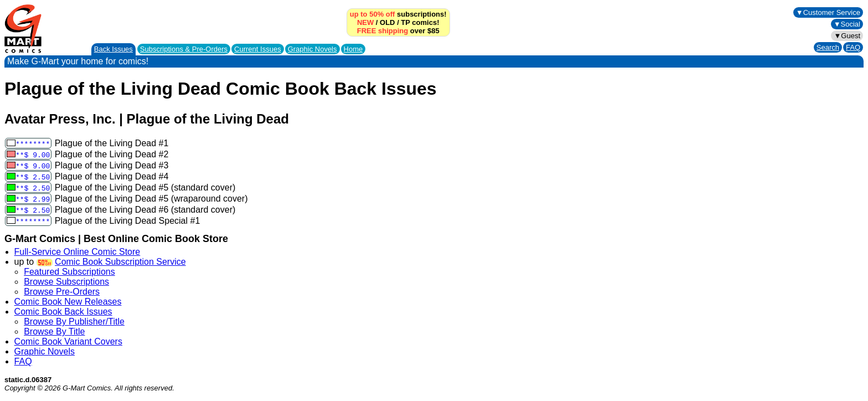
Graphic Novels (312, 49)
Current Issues (258, 49)
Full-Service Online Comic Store (77, 252)
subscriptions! (398, 14)
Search (828, 47)
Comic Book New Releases (68, 302)
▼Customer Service (828, 12)
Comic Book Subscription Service (120, 262)
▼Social (847, 24)
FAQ (853, 47)
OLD (387, 22)
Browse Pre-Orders (62, 292)
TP (405, 22)
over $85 (398, 31)
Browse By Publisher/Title (74, 322)
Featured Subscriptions (69, 272)
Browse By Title (54, 331)
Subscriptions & (184, 49)
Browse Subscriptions (66, 282)
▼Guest (847, 36)
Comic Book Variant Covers (68, 341)
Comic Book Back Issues (63, 312)
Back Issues (113, 49)
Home (353, 49)
